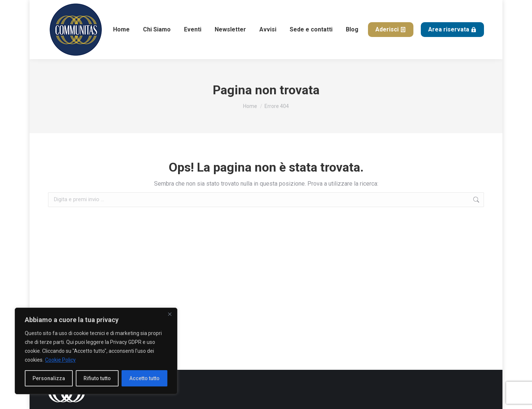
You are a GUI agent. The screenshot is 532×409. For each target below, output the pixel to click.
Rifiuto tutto (97, 378)
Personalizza (49, 378)
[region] (96, 351)
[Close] (170, 314)
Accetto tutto (144, 378)
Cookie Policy (60, 360)
